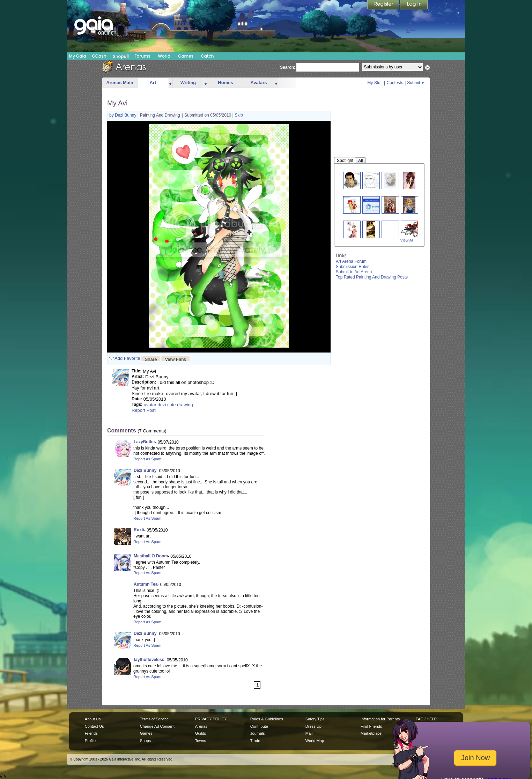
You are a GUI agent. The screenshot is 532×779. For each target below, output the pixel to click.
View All (407, 240)
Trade (255, 741)
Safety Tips (315, 719)
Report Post (144, 410)
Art (153, 83)
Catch (208, 56)
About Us (93, 719)
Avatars (258, 83)
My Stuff (375, 83)
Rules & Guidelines (267, 719)
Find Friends (371, 726)
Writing (188, 83)
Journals (258, 733)
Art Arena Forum (351, 261)
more (170, 83)
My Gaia (77, 56)
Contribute (259, 726)
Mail (309, 733)
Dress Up (313, 726)
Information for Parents (380, 719)
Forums (142, 56)
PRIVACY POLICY (211, 719)
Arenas (201, 726)
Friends (91, 733)
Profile (90, 741)
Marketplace (371, 733)
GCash (99, 56)
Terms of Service (154, 719)
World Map (315, 741)
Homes (225, 83)
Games (186, 56)
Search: (288, 67)
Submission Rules (353, 267)
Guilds (201, 733)
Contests (395, 83)
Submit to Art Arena (354, 272)
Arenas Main (120, 83)
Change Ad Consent (157, 726)
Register (384, 5)
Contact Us (94, 726)
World (164, 56)
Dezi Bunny (126, 115)
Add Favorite (127, 358)
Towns (201, 741)
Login (414, 5)
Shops (121, 56)
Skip (239, 115)
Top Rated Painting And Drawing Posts (372, 277)
